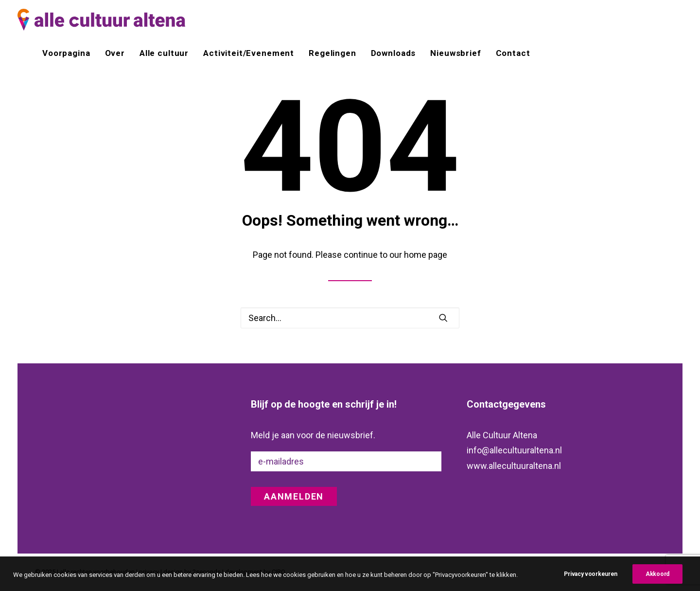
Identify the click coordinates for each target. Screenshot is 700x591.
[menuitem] (70, 53)
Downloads (394, 53)
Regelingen (332, 53)
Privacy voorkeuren (591, 582)
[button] (443, 318)
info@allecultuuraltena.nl (514, 450)
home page (426, 255)
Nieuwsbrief (455, 53)
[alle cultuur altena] (101, 20)
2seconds (207, 572)
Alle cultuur (164, 53)
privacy (149, 572)
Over (115, 53)
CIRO (279, 572)
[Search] (350, 318)
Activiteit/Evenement (249, 53)
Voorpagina (66, 53)
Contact (513, 53)
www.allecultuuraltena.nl (514, 466)
